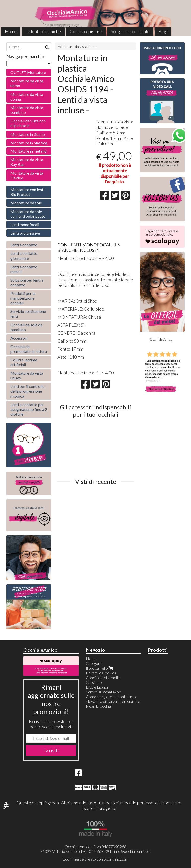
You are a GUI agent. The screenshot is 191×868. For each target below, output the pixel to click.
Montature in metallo (28, 151)
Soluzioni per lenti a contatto (27, 282)
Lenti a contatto (24, 245)
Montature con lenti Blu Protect (27, 192)
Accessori (19, 338)
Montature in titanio (28, 134)
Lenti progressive (25, 233)
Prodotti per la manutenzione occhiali (23, 298)
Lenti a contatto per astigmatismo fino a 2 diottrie (29, 409)
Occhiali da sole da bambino (26, 327)
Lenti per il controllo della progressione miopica (27, 391)
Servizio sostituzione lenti (28, 314)
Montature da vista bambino (27, 110)
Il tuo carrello (100, 668)
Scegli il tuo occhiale (130, 31)
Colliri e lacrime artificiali (24, 362)
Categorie (94, 663)
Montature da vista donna (77, 46)
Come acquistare (86, 31)
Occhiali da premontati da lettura (29, 349)
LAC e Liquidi (97, 687)
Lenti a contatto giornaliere (24, 256)
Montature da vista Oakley (27, 175)
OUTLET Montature (28, 72)
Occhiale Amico (161, 339)
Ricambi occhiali (99, 706)
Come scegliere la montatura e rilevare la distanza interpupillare (113, 699)
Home (11, 31)
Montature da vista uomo (27, 83)
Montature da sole (26, 203)
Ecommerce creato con (95, 859)
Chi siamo (94, 682)
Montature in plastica (29, 143)
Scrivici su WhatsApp (103, 692)
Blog (163, 31)
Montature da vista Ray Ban (27, 162)
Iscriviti (51, 750)
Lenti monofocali (25, 225)
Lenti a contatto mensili (24, 269)
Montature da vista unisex (27, 375)
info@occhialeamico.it (133, 851)
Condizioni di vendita (103, 678)
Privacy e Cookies (101, 673)
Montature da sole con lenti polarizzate (28, 214)
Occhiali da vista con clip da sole (28, 123)
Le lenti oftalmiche (43, 31)
